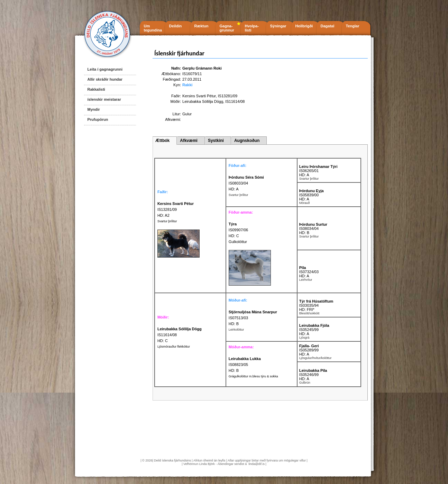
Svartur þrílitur (167, 221)
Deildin (176, 26)
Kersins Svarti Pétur (199, 96)
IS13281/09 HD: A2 (176, 209)
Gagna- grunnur (227, 28)
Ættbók (162, 141)
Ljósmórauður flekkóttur (174, 347)
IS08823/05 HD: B (245, 365)
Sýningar (278, 26)
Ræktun (202, 26)
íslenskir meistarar (104, 99)
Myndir (94, 109)
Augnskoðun (247, 141)
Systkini (216, 141)
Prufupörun (98, 119)
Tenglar (353, 26)
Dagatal (328, 26)
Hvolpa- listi (252, 28)
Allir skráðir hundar (105, 79)
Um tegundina (153, 28)
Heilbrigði (304, 26)
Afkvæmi (189, 141)
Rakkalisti (96, 89)
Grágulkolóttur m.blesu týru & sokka (253, 376)
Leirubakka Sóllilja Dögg (203, 101)
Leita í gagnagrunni (105, 69)
